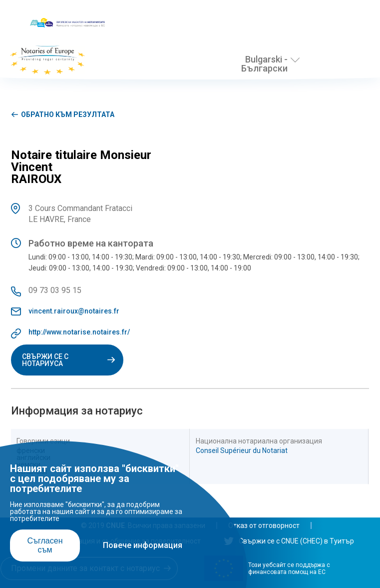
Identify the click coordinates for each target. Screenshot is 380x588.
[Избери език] (295, 60)
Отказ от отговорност (264, 525)
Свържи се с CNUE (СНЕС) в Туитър (289, 541)
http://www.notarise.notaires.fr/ (79, 332)
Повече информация (143, 545)
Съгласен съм (45, 545)
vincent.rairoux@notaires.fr (74, 311)
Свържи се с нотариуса (67, 360)
